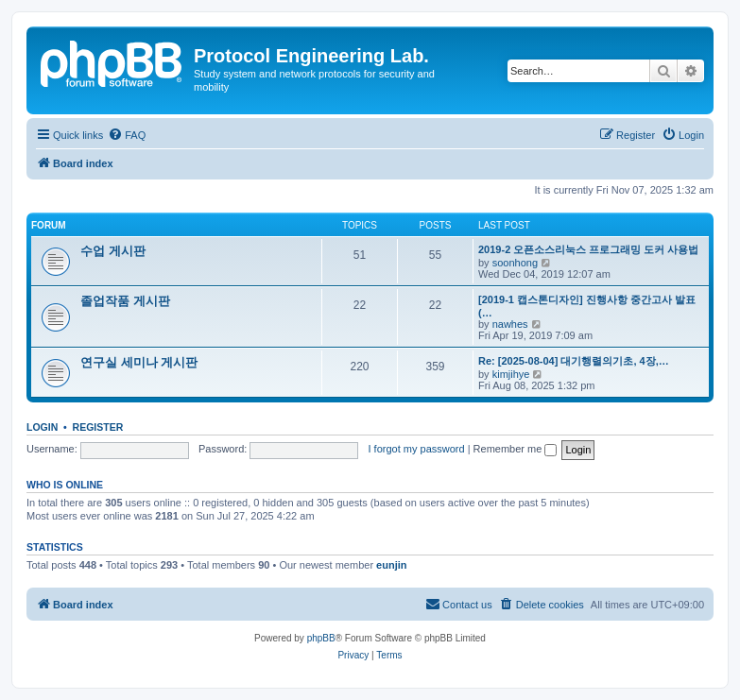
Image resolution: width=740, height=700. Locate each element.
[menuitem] (127, 135)
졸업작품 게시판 (125, 301)
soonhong (515, 263)
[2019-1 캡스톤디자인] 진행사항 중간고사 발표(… (587, 306)
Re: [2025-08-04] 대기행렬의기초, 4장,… (574, 361)
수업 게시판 (113, 251)
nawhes (510, 324)
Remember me (516, 449)
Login (42, 427)
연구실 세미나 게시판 (139, 362)
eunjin (391, 565)
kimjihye (511, 374)
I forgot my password (417, 449)
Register (98, 427)
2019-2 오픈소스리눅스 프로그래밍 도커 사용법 (588, 249)
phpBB (321, 638)
